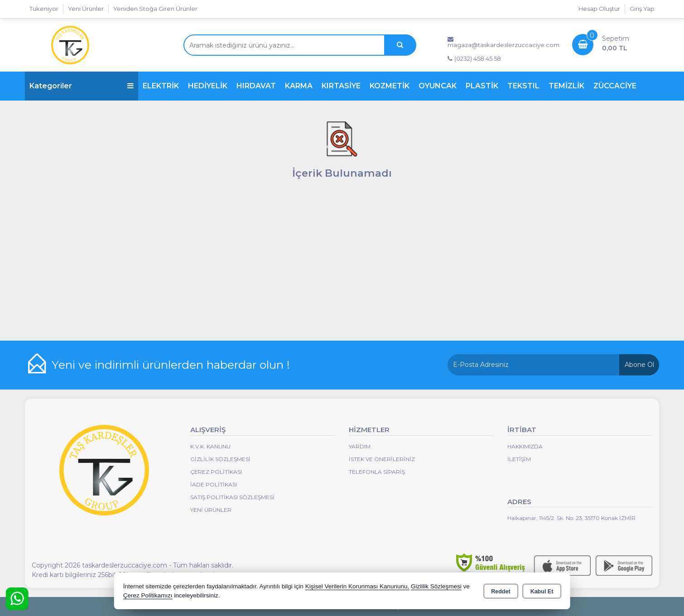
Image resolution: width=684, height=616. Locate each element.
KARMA (299, 86)
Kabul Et (542, 592)
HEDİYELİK (208, 86)
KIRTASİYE (341, 86)
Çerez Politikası (216, 472)
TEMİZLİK (566, 86)
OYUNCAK (438, 86)
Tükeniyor (44, 9)
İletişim (519, 459)
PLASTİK (482, 86)
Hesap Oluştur (599, 9)
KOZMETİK (390, 86)
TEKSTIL (523, 86)
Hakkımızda (525, 446)
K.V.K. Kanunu (210, 446)
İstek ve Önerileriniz (382, 459)
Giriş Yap (642, 9)
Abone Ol (639, 365)
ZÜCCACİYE (615, 86)
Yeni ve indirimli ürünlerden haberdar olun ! (171, 365)
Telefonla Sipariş (377, 472)
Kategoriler (82, 86)
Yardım (360, 446)
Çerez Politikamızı (148, 595)
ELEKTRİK (161, 86)
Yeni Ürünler (211, 510)
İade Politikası (214, 484)
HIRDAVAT (256, 86)
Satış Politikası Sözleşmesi (232, 497)
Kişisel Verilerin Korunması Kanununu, (357, 586)
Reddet (501, 592)
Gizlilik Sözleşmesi (220, 459)
